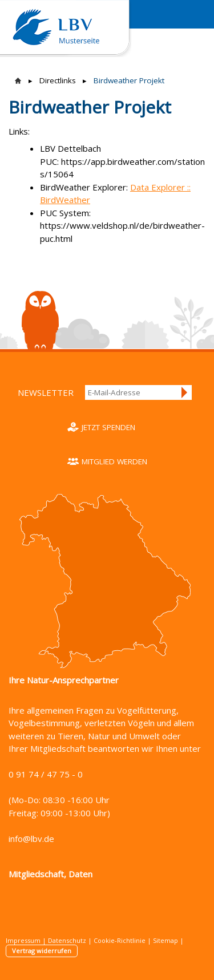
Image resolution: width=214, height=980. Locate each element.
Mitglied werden (114, 461)
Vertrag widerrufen (42, 951)
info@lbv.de (31, 839)
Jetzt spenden (108, 427)
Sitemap (165, 940)
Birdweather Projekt (129, 80)
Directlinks (58, 80)
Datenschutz (67, 940)
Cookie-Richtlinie (120, 940)
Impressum (23, 940)
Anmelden (185, 392)
